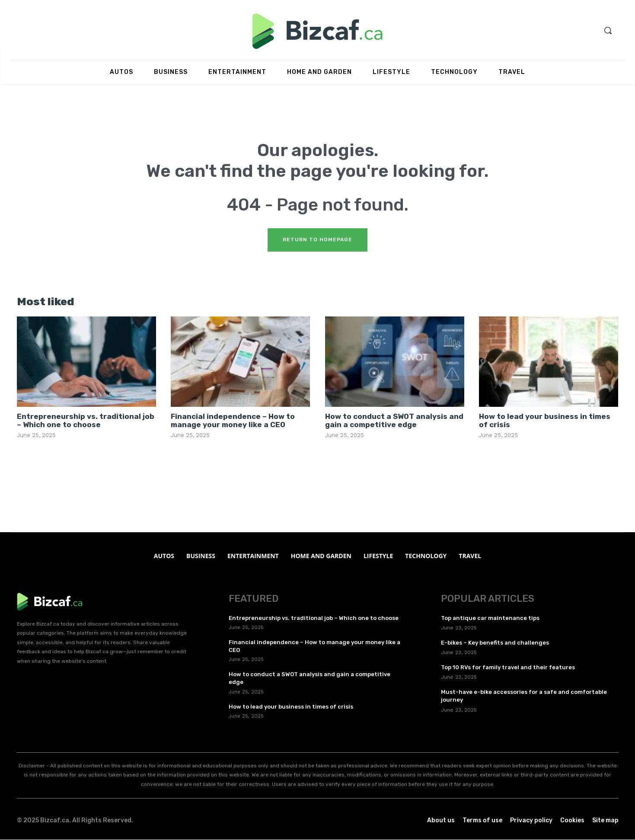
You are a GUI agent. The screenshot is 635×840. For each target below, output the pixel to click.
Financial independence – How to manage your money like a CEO (233, 421)
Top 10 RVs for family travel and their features (508, 668)
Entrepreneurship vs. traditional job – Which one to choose (86, 421)
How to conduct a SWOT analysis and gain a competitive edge (394, 421)
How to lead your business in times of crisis (545, 421)
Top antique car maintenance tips (490, 618)
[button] (608, 30)
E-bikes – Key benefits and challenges (495, 643)
